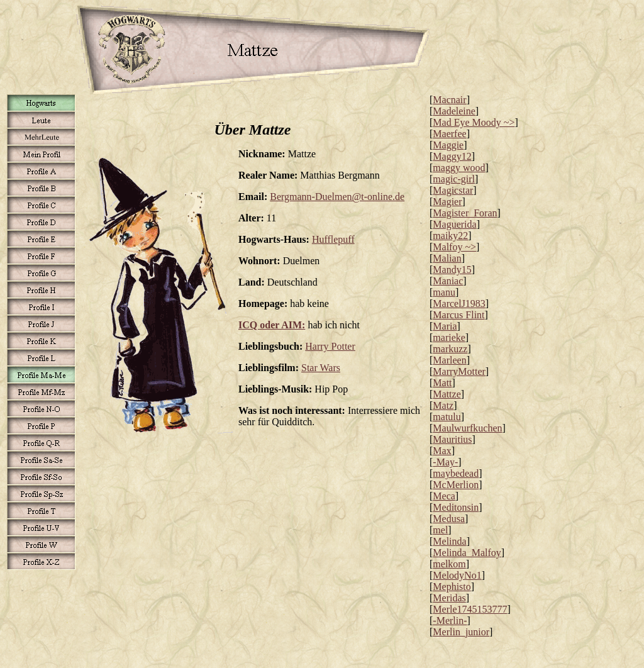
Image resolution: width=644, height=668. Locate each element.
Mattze (447, 394)
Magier (447, 202)
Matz (443, 405)
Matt (442, 383)
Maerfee (449, 134)
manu (444, 292)
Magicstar (453, 190)
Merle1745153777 (470, 609)
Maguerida (454, 224)
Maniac (448, 281)
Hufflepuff (333, 239)
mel (440, 530)
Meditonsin (456, 507)
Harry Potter (330, 346)
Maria (445, 326)
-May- (445, 462)
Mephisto (452, 587)
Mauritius (452, 439)
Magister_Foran (465, 213)
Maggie (448, 145)
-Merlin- (450, 621)
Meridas (449, 598)
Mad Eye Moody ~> (474, 122)
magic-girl (454, 179)
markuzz (450, 349)
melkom (449, 564)
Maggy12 (452, 156)
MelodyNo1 (457, 575)
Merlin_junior (461, 632)
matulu (447, 417)
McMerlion (456, 485)
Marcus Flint (458, 315)
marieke (449, 337)
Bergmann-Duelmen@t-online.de (337, 197)
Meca (444, 496)
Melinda (449, 541)
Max (442, 451)
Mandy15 (452, 270)
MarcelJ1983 (459, 303)
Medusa (449, 519)
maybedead (456, 473)
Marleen (449, 360)
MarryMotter (459, 371)
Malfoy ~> (454, 247)
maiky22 (450, 236)
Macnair (449, 100)
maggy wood (459, 168)
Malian (447, 258)
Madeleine (454, 111)
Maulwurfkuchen (467, 428)
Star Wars (321, 368)
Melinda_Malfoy (467, 553)
